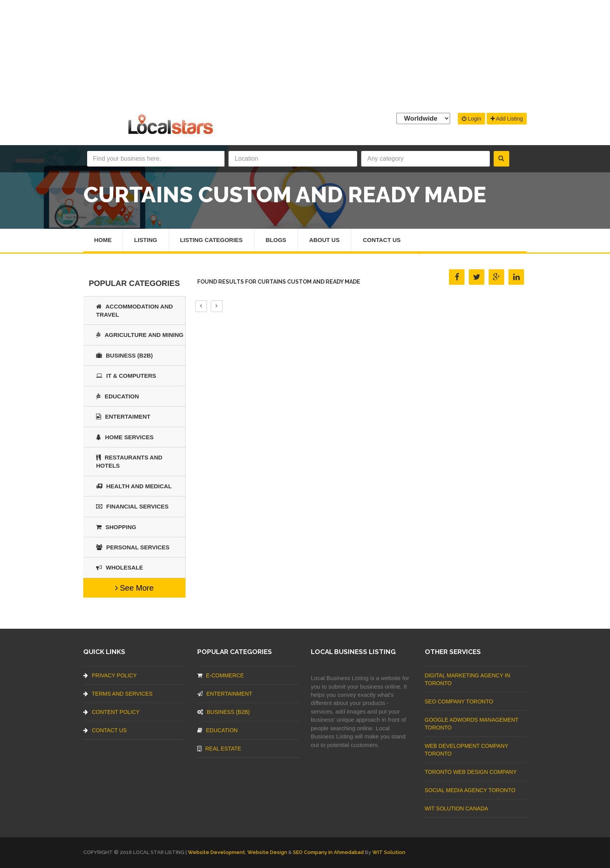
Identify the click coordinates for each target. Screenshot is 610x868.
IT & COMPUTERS (126, 376)
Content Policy (111, 712)
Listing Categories (211, 240)
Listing (146, 240)
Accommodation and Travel (134, 310)
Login (472, 119)
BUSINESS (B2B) (124, 355)
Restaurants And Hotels (129, 461)
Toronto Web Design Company (471, 772)
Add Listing (507, 119)
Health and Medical (134, 486)
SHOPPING (116, 527)
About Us (325, 240)
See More (134, 588)
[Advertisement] (305, 54)
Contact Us (382, 240)
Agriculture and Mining (140, 335)
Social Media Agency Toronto (470, 790)
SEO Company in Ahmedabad (328, 852)
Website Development (216, 852)
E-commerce (221, 675)
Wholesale (120, 567)
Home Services (125, 437)
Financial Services (132, 506)
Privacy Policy (110, 675)
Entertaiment (123, 416)
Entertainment (225, 694)
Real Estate (219, 749)
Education (117, 396)
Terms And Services (118, 694)
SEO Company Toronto (459, 701)
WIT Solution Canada (457, 808)
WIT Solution (389, 852)
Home (103, 240)
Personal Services (133, 547)
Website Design (267, 852)
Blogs (276, 240)
